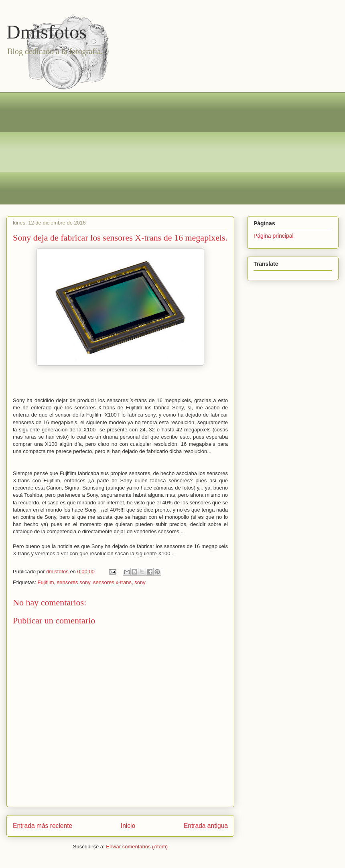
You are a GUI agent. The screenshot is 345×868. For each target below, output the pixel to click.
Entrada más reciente (43, 826)
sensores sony (74, 582)
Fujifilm (46, 582)
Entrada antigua (206, 826)
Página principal (274, 236)
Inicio (128, 826)
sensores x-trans (112, 582)
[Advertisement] (179, 148)
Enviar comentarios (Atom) (137, 847)
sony (140, 582)
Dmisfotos (47, 32)
